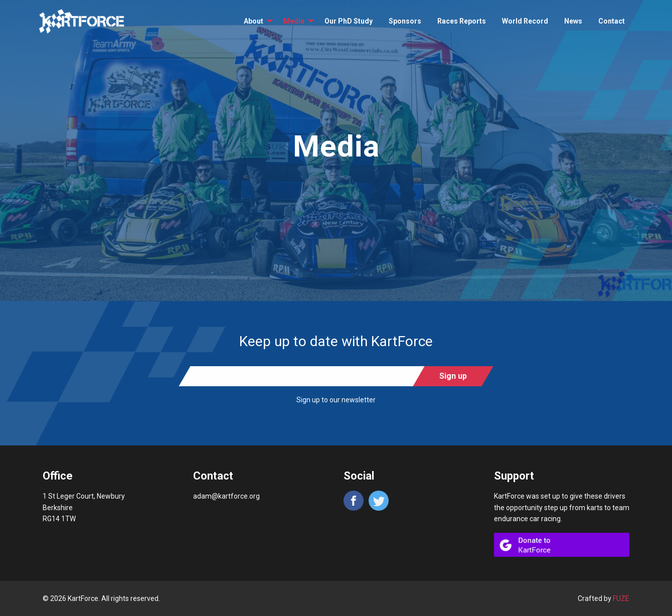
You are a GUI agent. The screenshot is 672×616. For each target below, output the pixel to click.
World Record (525, 21)
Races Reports (462, 21)
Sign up (453, 376)
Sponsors (405, 21)
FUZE (621, 598)
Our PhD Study (349, 21)
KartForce (82, 22)
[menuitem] (256, 21)
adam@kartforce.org (226, 496)
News (573, 21)
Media (294, 21)
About (254, 21)
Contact (612, 21)
